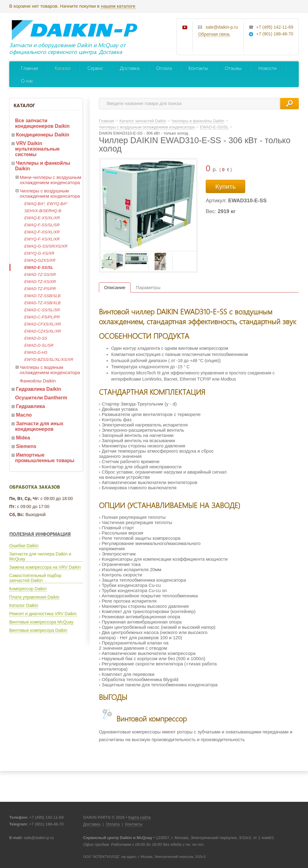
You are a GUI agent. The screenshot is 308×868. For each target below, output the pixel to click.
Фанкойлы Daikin (38, 381)
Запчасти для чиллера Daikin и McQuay (40, 556)
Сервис (95, 68)
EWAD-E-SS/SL (39, 267)
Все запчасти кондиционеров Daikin (42, 123)
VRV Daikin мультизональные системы (37, 149)
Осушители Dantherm (41, 398)
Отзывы (233, 68)
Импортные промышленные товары (45, 458)
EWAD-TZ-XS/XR (40, 282)
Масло (24, 415)
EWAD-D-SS (36, 338)
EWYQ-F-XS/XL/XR (42, 239)
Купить (225, 186)
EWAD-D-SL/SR (39, 345)
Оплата (164, 68)
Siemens (26, 446)
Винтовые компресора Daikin (38, 630)
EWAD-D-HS (36, 352)
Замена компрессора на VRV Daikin (45, 567)
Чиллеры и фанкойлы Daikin (43, 166)
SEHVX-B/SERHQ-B (43, 211)
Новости (267, 68)
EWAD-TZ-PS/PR (40, 289)
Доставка (130, 68)
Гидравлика (30, 406)
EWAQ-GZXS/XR (40, 260)
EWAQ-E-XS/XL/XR (42, 218)
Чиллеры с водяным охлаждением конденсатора (50, 370)
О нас (27, 81)
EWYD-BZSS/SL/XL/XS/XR (49, 359)
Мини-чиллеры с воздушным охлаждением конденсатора (51, 180)
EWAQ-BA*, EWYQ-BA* (46, 204)
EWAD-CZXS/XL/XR (43, 331)
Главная (30, 68)
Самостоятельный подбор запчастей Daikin (35, 578)
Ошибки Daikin (24, 546)
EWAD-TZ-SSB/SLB (43, 296)
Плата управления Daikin (34, 597)
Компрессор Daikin (28, 589)
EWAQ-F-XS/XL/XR (42, 232)
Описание (115, 287)
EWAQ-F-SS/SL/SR (42, 225)
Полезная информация (40, 534)
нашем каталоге (118, 6)
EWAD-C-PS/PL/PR (42, 317)
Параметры (148, 287)
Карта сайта (140, 817)
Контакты (198, 68)
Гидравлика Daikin (38, 389)
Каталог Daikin (24, 605)
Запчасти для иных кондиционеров (39, 426)
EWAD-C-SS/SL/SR (42, 310)
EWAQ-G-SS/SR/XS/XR (46, 246)
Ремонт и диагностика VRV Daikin (43, 614)
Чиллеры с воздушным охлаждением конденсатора (50, 193)
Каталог (63, 68)
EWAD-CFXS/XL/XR (43, 324)
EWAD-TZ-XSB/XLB (43, 303)
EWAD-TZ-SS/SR (40, 275)
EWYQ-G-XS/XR (39, 253)
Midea (23, 438)
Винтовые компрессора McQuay (41, 622)
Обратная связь (214, 34)
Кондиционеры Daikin (43, 135)
